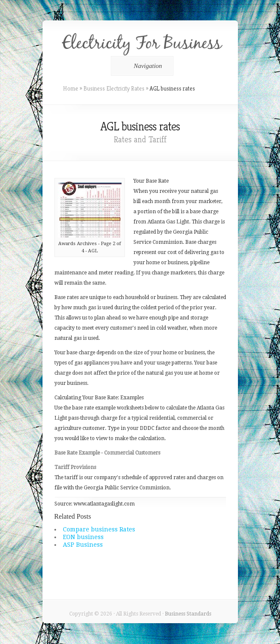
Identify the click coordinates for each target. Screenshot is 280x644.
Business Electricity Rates (114, 88)
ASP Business (83, 545)
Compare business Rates (99, 529)
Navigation (141, 66)
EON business (83, 537)
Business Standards (188, 614)
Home (71, 88)
